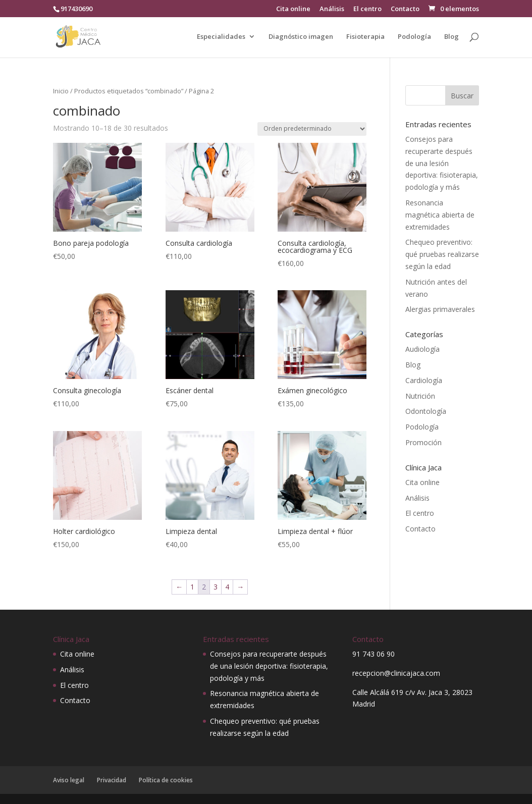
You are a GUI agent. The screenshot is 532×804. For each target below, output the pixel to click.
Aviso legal (69, 780)
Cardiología (424, 380)
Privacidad (112, 780)
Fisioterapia (365, 37)
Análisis (332, 9)
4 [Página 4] (227, 587)
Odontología (426, 411)
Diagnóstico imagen (301, 37)
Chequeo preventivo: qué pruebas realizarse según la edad (442, 254)
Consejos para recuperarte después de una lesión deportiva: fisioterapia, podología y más (442, 163)
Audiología (422, 349)
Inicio (61, 91)
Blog (451, 37)
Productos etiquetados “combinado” (129, 91)
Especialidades (221, 37)
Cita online (293, 9)
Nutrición (420, 396)
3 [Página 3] (216, 587)
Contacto (405, 9)
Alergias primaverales (440, 309)
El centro (367, 9)
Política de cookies (166, 780)
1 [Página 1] (192, 587)
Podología (414, 37)
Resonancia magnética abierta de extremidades (440, 215)
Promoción (423, 442)
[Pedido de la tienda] (312, 129)
